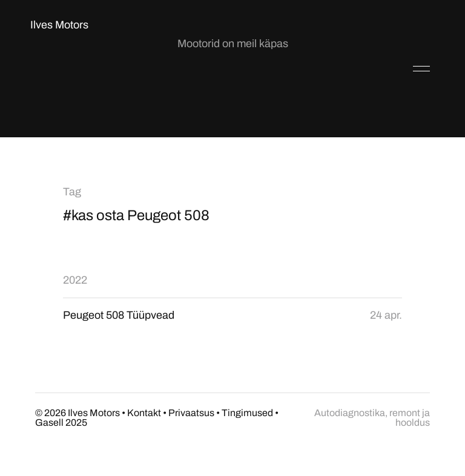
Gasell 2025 (61, 422)
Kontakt (144, 413)
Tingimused (247, 413)
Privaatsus (191, 413)
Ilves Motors (59, 25)
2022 (75, 280)
